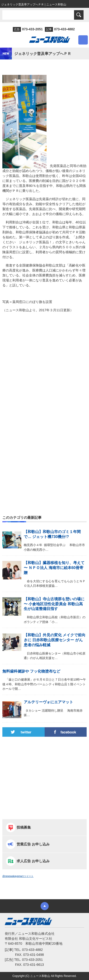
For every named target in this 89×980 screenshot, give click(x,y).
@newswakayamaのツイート (18, 876)
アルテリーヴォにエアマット (48, 702)
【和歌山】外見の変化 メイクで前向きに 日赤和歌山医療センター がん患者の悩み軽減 (55, 640)
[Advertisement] (44, 370)
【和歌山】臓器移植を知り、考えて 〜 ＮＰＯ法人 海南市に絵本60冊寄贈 (54, 568)
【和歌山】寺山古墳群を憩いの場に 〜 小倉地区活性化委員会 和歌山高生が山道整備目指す (54, 604)
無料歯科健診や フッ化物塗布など (31, 671)
